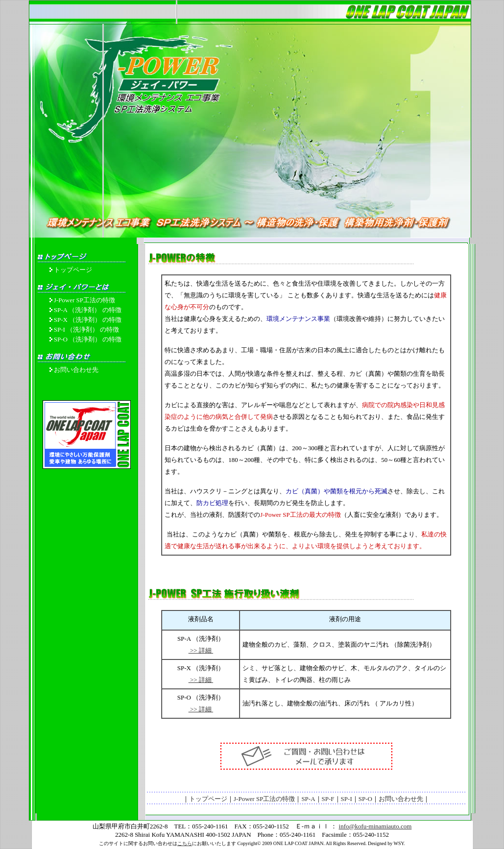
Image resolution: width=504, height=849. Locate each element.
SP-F (328, 799)
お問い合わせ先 (76, 370)
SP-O (365, 799)
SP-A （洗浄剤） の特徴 (88, 310)
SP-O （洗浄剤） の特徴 (88, 339)
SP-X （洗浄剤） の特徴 (88, 320)
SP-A (308, 799)
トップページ (73, 270)
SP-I (347, 799)
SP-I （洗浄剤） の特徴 (87, 329)
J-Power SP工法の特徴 (84, 300)
